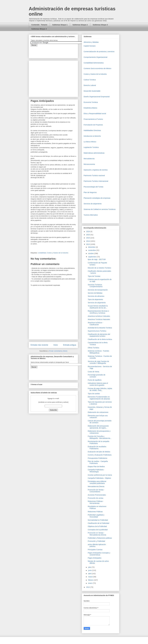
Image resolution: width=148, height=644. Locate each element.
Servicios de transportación (98, 290)
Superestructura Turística (97, 331)
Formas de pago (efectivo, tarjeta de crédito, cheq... (100, 389)
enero (90, 583)
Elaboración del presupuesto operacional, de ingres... (98, 427)
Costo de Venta (93, 372)
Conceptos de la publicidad (98, 530)
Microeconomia (89, 164)
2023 (88, 235)
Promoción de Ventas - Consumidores (96, 491)
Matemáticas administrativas (94, 153)
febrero (91, 580)
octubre (91, 253)
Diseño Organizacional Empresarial (97, 97)
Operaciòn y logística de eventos (96, 170)
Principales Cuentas (95, 550)
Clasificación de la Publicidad (98, 523)
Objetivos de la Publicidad (97, 526)
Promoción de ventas (96, 498)
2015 (88, 238)
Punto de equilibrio (95, 380)
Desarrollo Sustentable (92, 91)
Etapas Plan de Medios (96, 467)
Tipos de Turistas (94, 276)
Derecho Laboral (90, 85)
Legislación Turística (91, 147)
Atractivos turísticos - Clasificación (95, 324)
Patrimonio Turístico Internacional (96, 181)
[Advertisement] (7, 595)
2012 (88, 587)
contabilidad (42, 253)
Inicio (56, 345)
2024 (88, 231)
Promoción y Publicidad (96, 541)
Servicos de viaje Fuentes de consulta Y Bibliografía (98, 362)
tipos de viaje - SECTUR (97, 259)
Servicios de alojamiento (93, 204)
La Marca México (90, 142)
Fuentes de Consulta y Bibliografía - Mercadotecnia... (100, 437)
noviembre (92, 250)
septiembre (92, 257)
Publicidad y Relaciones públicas (100, 538)
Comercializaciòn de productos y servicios (99, 52)
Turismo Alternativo (91, 215)
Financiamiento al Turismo (93, 119)
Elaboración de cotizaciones (98, 412)
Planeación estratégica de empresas (97, 198)
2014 (88, 241)
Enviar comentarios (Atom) (58, 351)
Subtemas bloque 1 (60, 25)
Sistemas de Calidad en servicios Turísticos (100, 209)
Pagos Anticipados (95, 558)
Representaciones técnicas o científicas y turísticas (98, 312)
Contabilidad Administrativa (94, 63)
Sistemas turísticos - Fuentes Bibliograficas (98, 352)
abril (90, 574)
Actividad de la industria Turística (100, 328)
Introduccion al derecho (92, 136)
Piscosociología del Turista (93, 187)
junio (90, 570)
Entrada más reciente (39, 345)
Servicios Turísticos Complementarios (95, 286)
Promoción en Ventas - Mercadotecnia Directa (97, 534)
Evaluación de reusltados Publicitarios (97, 448)
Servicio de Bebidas (95, 293)
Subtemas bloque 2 (80, 25)
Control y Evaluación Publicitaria (100, 455)
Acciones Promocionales (97, 495)
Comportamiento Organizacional (96, 57)
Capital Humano (90, 46)
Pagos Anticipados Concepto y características (99, 554)
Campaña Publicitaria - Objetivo (99, 478)
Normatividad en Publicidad (98, 520)
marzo (91, 577)
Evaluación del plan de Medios (99, 452)
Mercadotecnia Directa (96, 486)
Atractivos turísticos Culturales (99, 316)
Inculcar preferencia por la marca (100, 475)
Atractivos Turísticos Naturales (99, 319)
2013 (88, 244)
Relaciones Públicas (95, 512)
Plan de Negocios (90, 192)
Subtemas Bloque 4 (39, 29)
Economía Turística (91, 102)
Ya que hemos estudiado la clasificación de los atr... (98, 307)
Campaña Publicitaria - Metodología (96, 471)
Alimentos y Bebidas (91, 42)
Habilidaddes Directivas (92, 130)
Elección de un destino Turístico (99, 268)
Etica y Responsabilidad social (95, 114)
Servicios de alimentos (96, 296)
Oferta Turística (93, 348)
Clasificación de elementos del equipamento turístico (99, 335)
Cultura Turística (90, 80)
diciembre (92, 247)
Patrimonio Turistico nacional (94, 175)
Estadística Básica (90, 108)
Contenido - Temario (39, 25)
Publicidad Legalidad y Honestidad (96, 516)
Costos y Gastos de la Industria (58, 253)
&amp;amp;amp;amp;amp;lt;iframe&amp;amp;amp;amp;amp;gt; (57, 51)
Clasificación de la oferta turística (100, 339)
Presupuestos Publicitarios (98, 458)
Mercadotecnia (89, 159)
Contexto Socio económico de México (97, 68)
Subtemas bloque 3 (100, 25)
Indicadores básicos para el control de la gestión (98, 384)
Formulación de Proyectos (93, 125)
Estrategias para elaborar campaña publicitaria (97, 482)
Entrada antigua (70, 345)
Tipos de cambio (94, 394)
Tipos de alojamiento (95, 299)
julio (90, 567)
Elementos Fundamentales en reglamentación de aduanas (99, 398)
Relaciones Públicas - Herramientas (96, 502)
